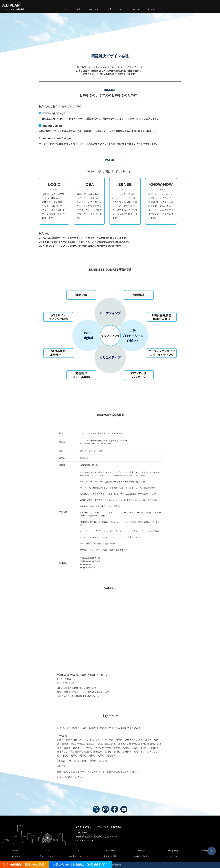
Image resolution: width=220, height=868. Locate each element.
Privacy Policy (173, 851)
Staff (47, 851)
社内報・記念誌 (110, 856)
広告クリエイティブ (47, 856)
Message (141, 851)
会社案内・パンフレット (79, 856)
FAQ (79, 851)
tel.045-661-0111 (66, 683)
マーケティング (173, 856)
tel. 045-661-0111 (84, 841)
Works (78, 9)
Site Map (204, 851)
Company (110, 851)
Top (66, 9)
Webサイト (16, 856)
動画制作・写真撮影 (141, 856)
